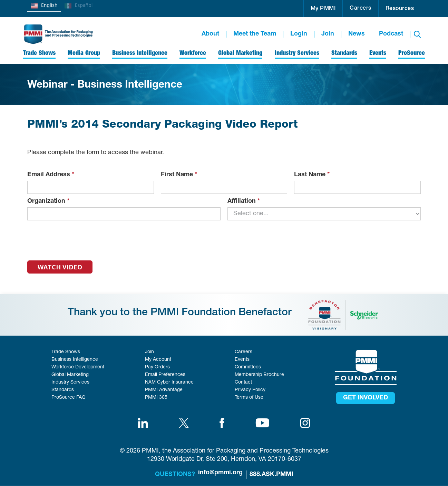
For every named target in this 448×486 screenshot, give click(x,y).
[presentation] (80, 237)
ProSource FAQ (69, 398)
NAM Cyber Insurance (169, 383)
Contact (243, 383)
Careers (361, 9)
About (210, 34)
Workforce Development (78, 367)
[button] (323, 9)
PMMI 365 (156, 398)
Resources (400, 9)
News (357, 34)
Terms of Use (249, 398)
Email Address (51, 175)
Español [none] (79, 6)
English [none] (44, 6)
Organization (48, 201)
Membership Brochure (259, 375)
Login (299, 34)
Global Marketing (70, 375)
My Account (158, 360)
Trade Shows (66, 352)
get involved (366, 398)
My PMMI (323, 9)
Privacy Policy (250, 390)
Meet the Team (255, 34)
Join (328, 34)
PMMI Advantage (164, 390)
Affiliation (244, 201)
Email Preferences (165, 375)
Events (242, 360)
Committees (248, 367)
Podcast (391, 34)
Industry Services (70, 383)
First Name (179, 175)
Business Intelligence (75, 360)
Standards (63, 390)
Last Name (312, 175)
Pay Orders (157, 367)
